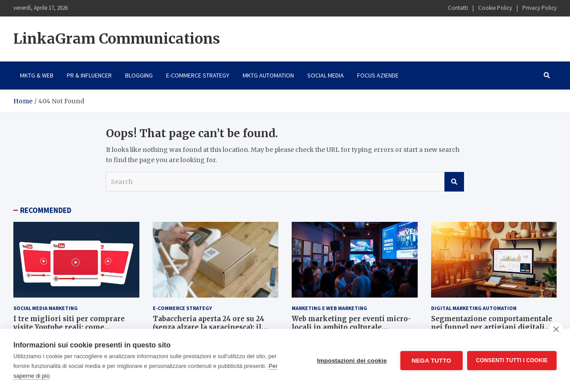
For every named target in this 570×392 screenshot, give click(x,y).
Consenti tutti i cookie (512, 360)
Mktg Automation (268, 75)
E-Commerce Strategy (198, 75)
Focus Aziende (378, 75)
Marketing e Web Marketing (330, 308)
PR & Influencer (89, 75)
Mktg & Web (37, 75)
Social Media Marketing (46, 308)
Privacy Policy (539, 8)
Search (454, 182)
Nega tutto (431, 361)
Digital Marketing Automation (474, 308)
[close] (556, 329)
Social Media (326, 75)
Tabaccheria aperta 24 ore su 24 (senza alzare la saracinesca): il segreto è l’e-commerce (208, 327)
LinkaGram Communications (117, 39)
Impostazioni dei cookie (352, 361)
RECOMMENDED (46, 210)
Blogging (139, 75)
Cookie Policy (495, 8)
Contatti (458, 8)
